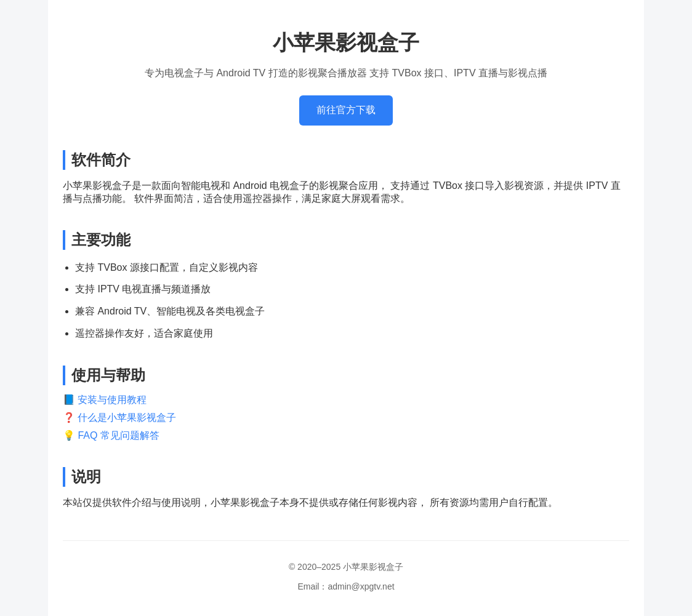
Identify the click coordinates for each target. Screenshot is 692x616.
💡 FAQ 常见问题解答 (111, 435)
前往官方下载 (346, 110)
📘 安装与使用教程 (105, 400)
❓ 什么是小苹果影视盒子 (119, 418)
